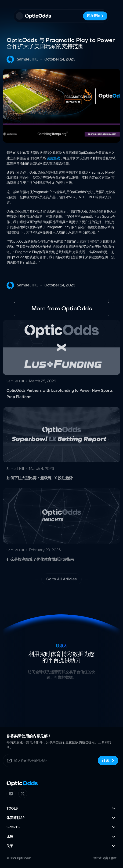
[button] (19, 16)
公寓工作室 (109, 858)
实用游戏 (53, 159)
